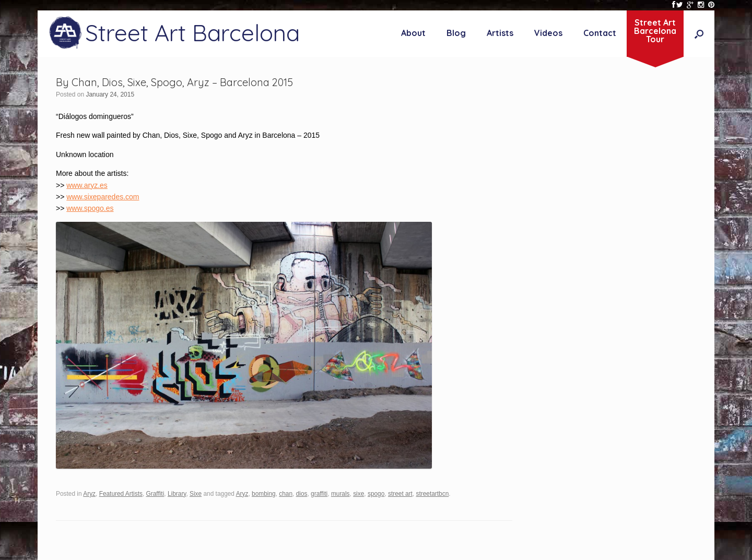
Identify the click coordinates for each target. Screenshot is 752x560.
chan (286, 494)
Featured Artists (121, 494)
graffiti (319, 494)
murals (340, 494)
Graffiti (155, 494)
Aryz (89, 494)
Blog (456, 33)
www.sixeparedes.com (103, 197)
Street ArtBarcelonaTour (655, 31)
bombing (264, 494)
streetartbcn (432, 494)
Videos (548, 33)
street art (400, 494)
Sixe (196, 494)
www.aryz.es (87, 185)
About (413, 33)
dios (302, 494)
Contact (600, 33)
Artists (500, 33)
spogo (376, 494)
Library (177, 494)
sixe (359, 494)
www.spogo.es (90, 208)
